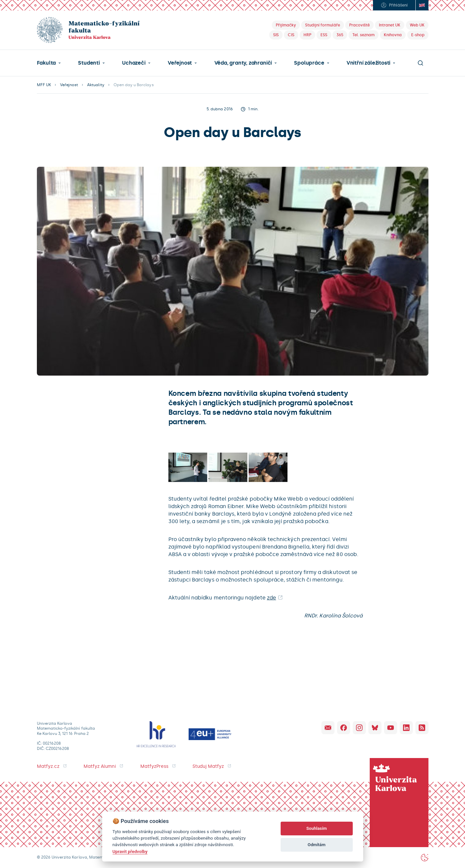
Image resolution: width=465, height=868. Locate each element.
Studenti (89, 63)
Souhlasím (317, 828)
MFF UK (44, 85)
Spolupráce (309, 63)
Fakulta (46, 63)
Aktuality (96, 85)
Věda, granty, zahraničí (243, 63)
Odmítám (317, 845)
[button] (49, 63)
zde (271, 598)
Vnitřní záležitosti (368, 63)
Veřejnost (180, 63)
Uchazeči (134, 63)
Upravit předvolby (130, 851)
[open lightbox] (188, 467)
